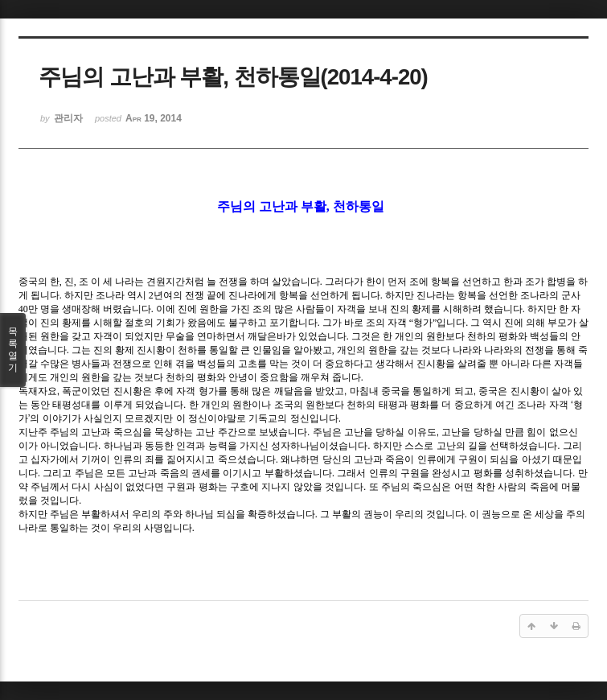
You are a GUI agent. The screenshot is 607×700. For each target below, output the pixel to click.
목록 (13, 350)
